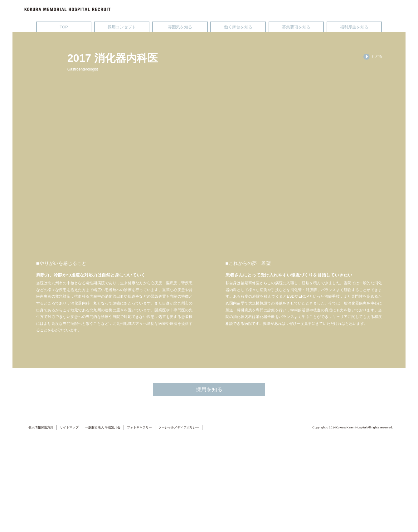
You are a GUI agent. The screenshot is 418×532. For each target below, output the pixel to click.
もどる (373, 57)
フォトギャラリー (139, 526)
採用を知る (209, 488)
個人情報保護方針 (41, 526)
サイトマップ (69, 526)
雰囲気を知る (180, 27)
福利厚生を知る (354, 27)
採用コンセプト (122, 27)
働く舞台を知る (238, 27)
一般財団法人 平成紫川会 (103, 526)
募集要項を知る (296, 27)
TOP (64, 27)
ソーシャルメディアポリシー (179, 526)
